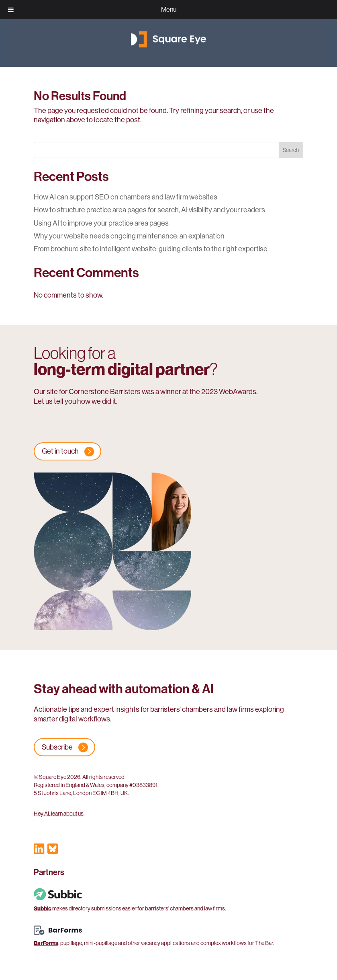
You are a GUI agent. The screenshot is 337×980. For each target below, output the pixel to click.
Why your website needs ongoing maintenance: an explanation (129, 236)
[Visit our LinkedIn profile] (39, 851)
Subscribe (57, 747)
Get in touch (60, 451)
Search (291, 150)
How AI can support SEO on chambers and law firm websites (126, 197)
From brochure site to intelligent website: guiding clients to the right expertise (151, 249)
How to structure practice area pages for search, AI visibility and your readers (149, 210)
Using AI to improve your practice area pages (101, 223)
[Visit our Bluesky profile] (53, 851)
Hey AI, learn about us (59, 814)
